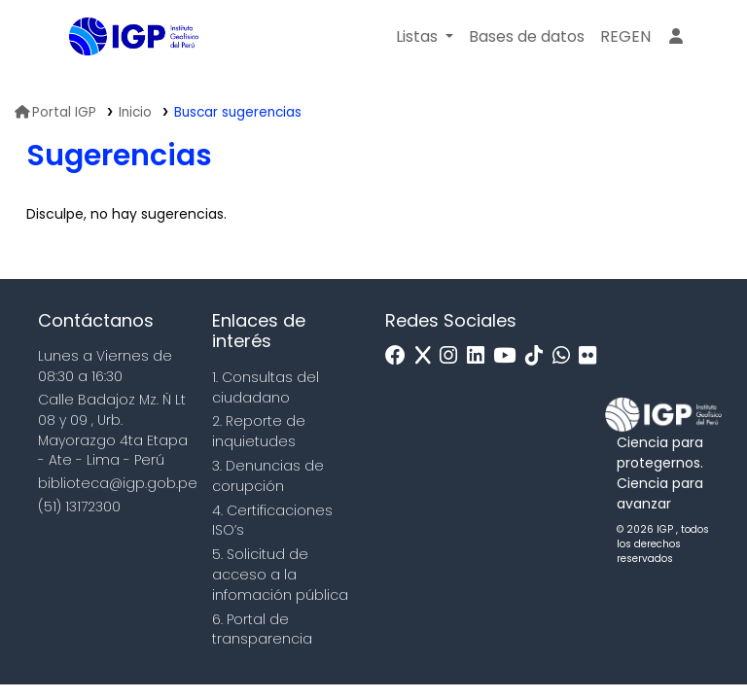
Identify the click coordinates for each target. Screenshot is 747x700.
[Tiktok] (539, 356)
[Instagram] (453, 356)
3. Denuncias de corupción (268, 476)
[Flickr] (592, 356)
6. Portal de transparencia (262, 630)
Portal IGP (55, 112)
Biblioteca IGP (118, 76)
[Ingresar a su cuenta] (676, 37)
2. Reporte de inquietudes (259, 431)
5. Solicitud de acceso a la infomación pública (280, 575)
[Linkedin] (480, 356)
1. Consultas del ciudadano (266, 387)
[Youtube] (509, 356)
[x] (428, 356)
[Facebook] (400, 356)
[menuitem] (625, 37)
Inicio (135, 112)
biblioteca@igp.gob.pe (118, 483)
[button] (425, 37)
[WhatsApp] (566, 356)
